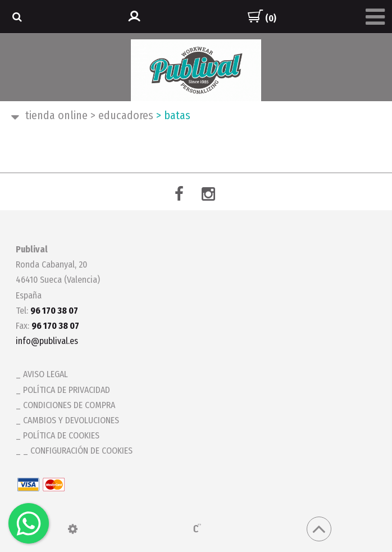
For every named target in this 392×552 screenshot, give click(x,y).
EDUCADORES (122, 115)
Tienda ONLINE (56, 115)
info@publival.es (47, 341)
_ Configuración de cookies (78, 451)
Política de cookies (61, 435)
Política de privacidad (67, 390)
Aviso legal (45, 374)
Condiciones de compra (69, 405)
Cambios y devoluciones (71, 420)
